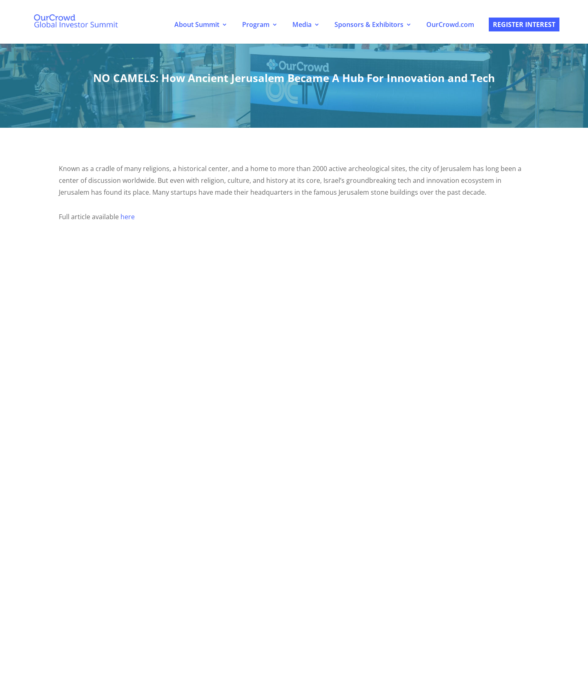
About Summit (197, 24)
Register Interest (524, 24)
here (128, 217)
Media (302, 24)
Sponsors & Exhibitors (369, 24)
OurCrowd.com (450, 24)
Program (256, 24)
